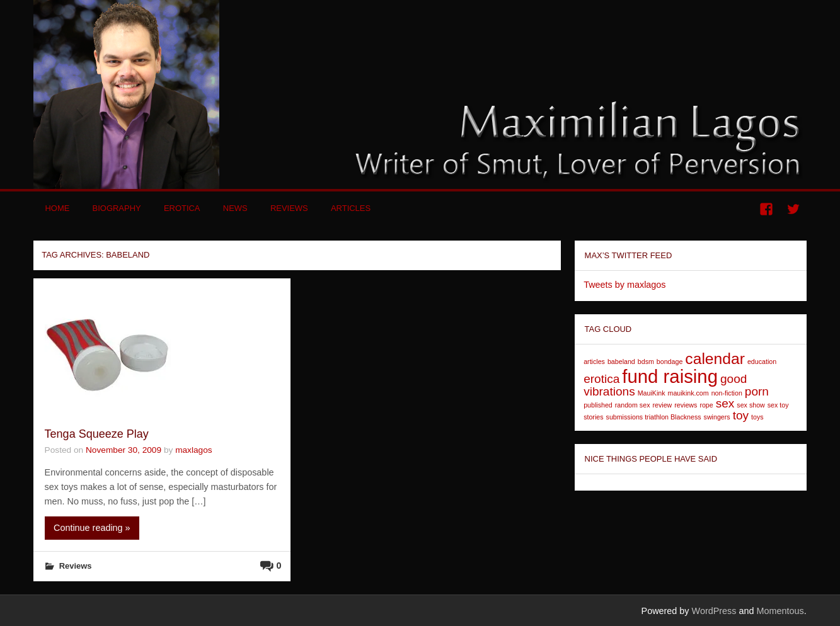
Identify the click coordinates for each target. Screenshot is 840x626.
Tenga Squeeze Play (97, 434)
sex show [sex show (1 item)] (751, 405)
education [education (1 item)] (762, 361)
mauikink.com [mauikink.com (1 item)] (688, 393)
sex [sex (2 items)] (725, 403)
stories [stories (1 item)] (593, 417)
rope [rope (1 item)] (706, 405)
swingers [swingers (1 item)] (717, 417)
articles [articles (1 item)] (594, 361)
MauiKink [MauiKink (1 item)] (652, 393)
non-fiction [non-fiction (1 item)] (727, 393)
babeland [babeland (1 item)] (621, 361)
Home (57, 208)
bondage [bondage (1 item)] (670, 361)
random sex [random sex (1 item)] (633, 405)
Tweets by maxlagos (624, 285)
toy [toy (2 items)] (741, 415)
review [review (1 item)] (662, 405)
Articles (351, 208)
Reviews (289, 208)
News (235, 208)
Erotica (182, 208)
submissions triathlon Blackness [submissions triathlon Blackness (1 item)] (654, 417)
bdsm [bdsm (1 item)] (646, 361)
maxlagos (194, 450)
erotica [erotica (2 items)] (601, 379)
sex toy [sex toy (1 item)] (778, 405)
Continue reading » (92, 528)
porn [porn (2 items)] (757, 391)
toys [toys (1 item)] (757, 417)
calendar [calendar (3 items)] (715, 359)
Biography (117, 208)
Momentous (780, 611)
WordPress (714, 611)
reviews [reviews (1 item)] (686, 405)
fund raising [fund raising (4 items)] (670, 376)
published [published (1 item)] (598, 405)
